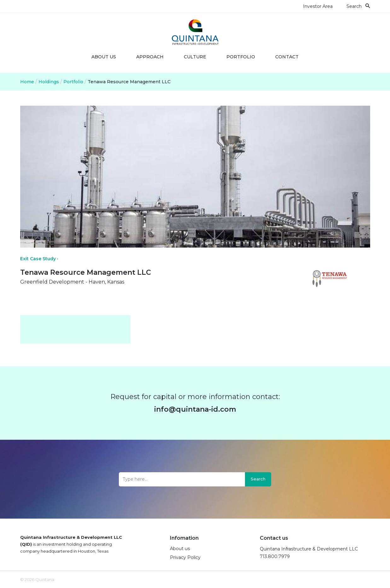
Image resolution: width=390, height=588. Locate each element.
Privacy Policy (185, 557)
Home (27, 82)
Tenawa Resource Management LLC (129, 82)
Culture (195, 57)
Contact (287, 57)
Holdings (49, 82)
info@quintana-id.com (195, 409)
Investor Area (318, 6)
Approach (150, 57)
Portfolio (241, 57)
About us (104, 57)
